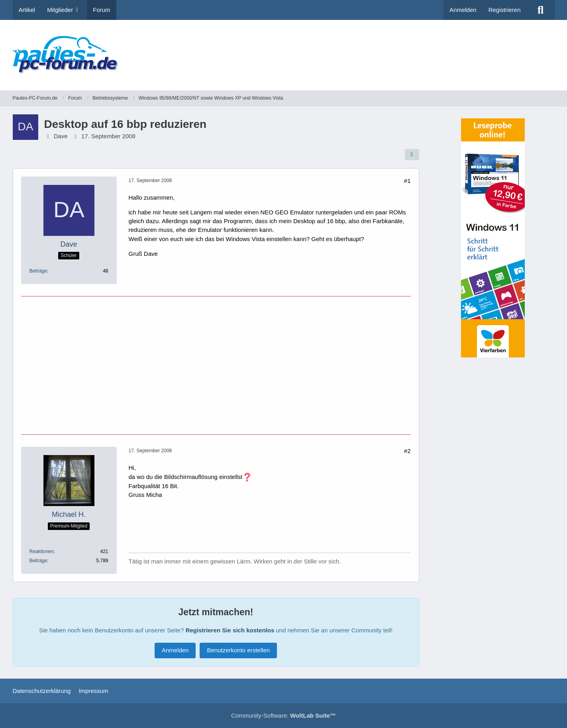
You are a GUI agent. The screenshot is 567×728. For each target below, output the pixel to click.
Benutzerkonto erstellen (238, 650)
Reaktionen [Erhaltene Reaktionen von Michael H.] (42, 551)
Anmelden (463, 10)
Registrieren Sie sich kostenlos (230, 630)
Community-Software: (283, 715)
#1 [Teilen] (407, 181)
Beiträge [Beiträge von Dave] (38, 271)
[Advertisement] (410, 50)
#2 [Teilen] (407, 451)
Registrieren (505, 10)
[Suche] (541, 10)
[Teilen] (412, 155)
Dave (61, 136)
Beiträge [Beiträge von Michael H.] (38, 561)
